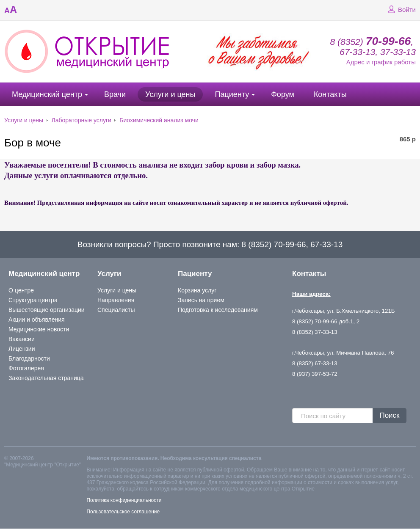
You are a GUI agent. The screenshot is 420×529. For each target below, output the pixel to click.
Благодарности (29, 358)
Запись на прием (201, 300)
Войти (401, 10)
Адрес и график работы (381, 62)
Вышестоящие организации (47, 310)
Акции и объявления (37, 320)
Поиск (389, 415)
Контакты (330, 94)
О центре (21, 290)
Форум (283, 94)
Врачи (115, 94)
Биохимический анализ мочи (159, 120)
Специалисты (116, 310)
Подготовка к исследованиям (218, 310)
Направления (116, 300)
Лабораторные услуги (82, 120)
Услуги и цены (170, 94)
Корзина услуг (197, 290)
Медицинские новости (39, 329)
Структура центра (33, 300)
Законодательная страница (46, 378)
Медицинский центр (47, 94)
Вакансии (22, 339)
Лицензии (22, 349)
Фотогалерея (26, 368)
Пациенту (232, 94)
